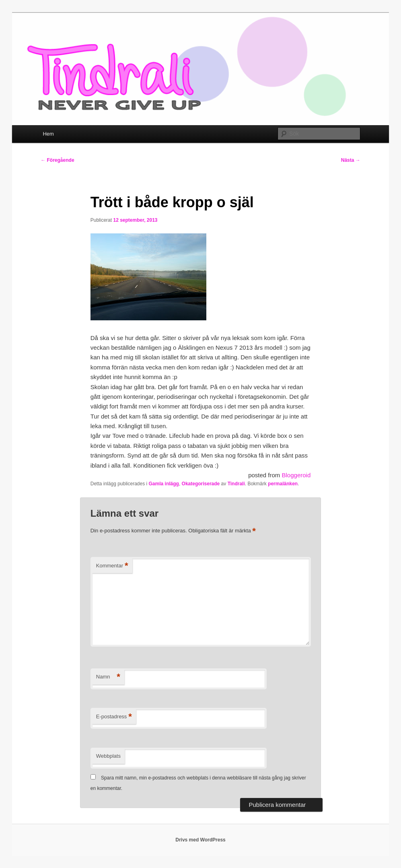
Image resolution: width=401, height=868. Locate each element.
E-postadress (114, 717)
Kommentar (112, 566)
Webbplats (108, 756)
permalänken (283, 484)
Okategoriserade (201, 484)
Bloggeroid (296, 475)
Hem (48, 134)
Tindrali (236, 484)
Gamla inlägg (164, 484)
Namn (108, 677)
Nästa (351, 160)
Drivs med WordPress (200, 840)
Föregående (57, 160)
